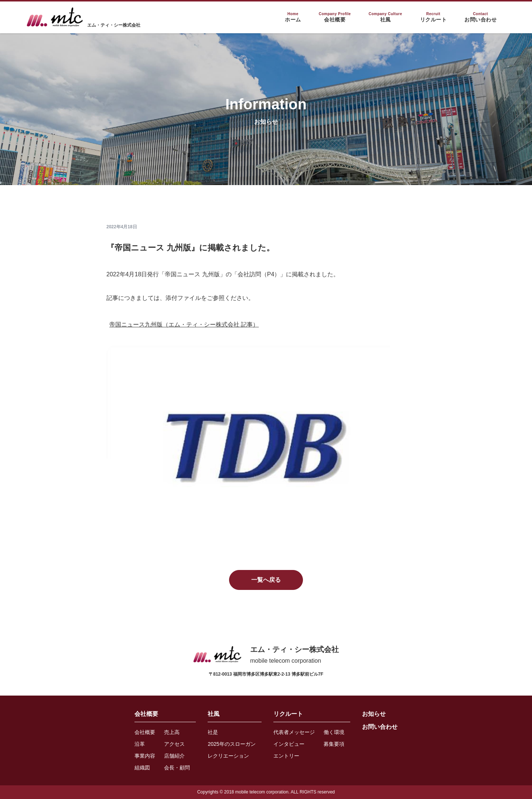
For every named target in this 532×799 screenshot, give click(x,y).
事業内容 (145, 756)
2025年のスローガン (231, 744)
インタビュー (289, 744)
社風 (214, 714)
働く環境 (334, 732)
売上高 (172, 732)
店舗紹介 (174, 756)
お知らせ (374, 714)
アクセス (174, 744)
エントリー (286, 756)
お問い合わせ (380, 727)
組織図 (142, 768)
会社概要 (146, 714)
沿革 (140, 744)
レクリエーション (228, 756)
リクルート (288, 714)
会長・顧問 (177, 768)
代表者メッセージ (294, 732)
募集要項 (334, 744)
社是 (213, 732)
